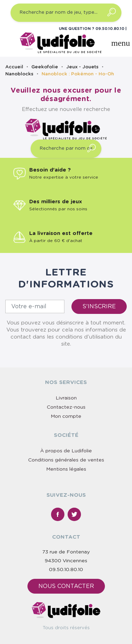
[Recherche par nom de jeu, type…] (66, 13)
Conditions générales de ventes (66, 460)
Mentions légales (66, 469)
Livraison (66, 398)
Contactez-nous (66, 407)
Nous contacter (66, 586)
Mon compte (66, 416)
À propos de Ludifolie (66, 451)
